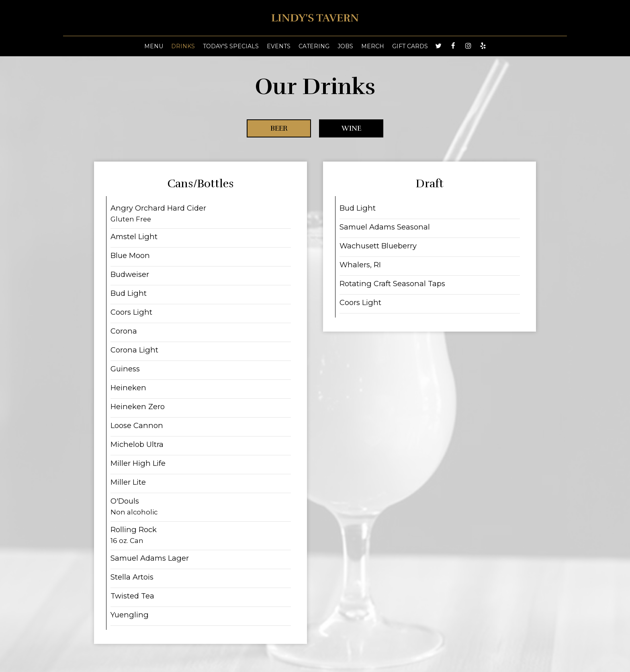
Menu (154, 46)
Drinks (183, 46)
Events (279, 46)
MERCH (373, 46)
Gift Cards (410, 46)
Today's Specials (231, 46)
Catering (314, 46)
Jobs (345, 46)
